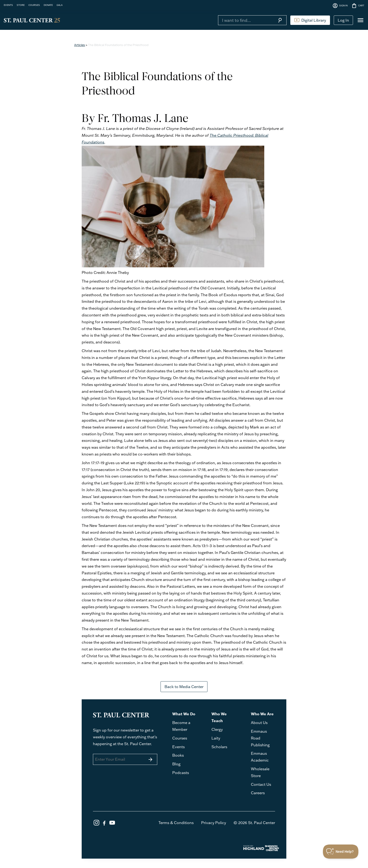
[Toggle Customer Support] (341, 852)
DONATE (48, 5)
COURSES (34, 5)
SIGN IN (340, 6)
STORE (21, 5)
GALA (59, 5)
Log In (343, 20)
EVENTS (8, 5)
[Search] (246, 20)
